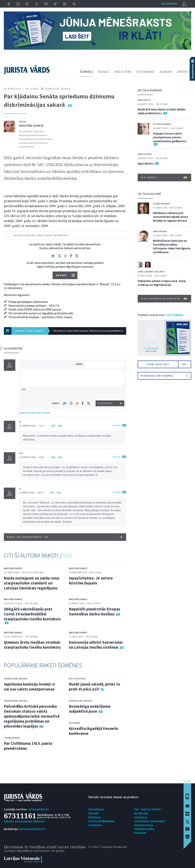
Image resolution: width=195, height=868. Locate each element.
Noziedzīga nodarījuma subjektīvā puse (90, 709)
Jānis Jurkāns (146, 272)
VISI (67, 555)
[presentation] (105, 393)
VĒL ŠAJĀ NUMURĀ (150, 90)
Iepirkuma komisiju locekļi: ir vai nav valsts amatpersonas (30, 687)
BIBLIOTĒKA (123, 72)
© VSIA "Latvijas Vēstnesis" (108, 847)
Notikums (74, 723)
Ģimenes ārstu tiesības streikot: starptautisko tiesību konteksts (32, 645)
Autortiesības (144, 825)
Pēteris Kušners (162, 124)
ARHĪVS (182, 72)
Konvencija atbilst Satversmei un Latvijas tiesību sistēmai (96, 645)
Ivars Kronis (160, 231)
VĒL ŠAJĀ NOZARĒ (149, 194)
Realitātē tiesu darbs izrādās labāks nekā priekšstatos (162, 111)
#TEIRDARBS (145, 72)
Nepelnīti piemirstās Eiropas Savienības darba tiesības (95, 611)
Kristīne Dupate (31, 126)
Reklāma (95, 817)
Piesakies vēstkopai (164, 376)
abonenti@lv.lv (39, 809)
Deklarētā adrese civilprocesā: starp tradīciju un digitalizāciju (162, 283)
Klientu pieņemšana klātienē (24, 821)
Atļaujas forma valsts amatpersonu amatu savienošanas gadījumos (170, 137)
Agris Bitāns (145, 154)
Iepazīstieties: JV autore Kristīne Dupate (91, 581)
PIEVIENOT (105, 403)
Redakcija (141, 813)
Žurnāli (93, 813)
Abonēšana (96, 809)
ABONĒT (61, 275)
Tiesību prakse (12, 738)
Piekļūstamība (144, 829)
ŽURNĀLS (87, 72)
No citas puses (77, 679)
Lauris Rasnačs (162, 204)
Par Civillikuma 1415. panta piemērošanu (28, 746)
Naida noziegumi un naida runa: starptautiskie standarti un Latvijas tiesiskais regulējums (32, 583)
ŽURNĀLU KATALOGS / (161, 315)
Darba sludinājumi (102, 821)
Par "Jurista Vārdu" (148, 809)
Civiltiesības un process (164, 299)
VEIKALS (104, 72)
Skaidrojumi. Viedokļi (58, 89)
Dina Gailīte (144, 100)
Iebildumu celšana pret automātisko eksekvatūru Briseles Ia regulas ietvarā (171, 217)
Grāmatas (95, 825)
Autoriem (141, 817)
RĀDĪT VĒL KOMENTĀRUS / (65, 537)
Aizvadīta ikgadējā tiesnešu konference (93, 731)
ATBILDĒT (117, 425)
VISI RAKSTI (164, 177)
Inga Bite (160, 272)
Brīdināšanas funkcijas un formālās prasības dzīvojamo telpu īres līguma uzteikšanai (172, 246)
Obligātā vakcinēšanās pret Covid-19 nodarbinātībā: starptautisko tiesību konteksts (32, 614)
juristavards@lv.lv (32, 829)
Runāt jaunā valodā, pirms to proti (95, 687)
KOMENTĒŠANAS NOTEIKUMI (35, 413)
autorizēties (169, 4)
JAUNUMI (166, 72)
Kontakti (140, 833)
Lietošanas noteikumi (149, 821)
